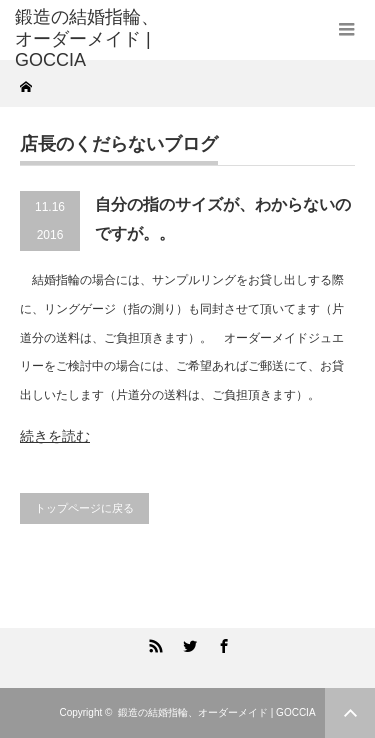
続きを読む (55, 436)
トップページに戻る (84, 508)
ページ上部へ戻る (350, 713)
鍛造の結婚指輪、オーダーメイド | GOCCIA (217, 712)
